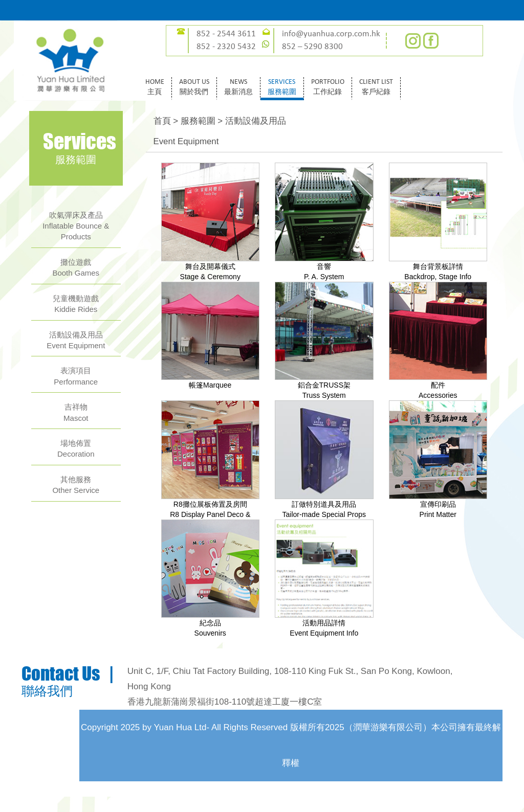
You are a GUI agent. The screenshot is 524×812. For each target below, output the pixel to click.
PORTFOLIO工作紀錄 (328, 87)
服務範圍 (198, 121)
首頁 (162, 121)
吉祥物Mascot (76, 412)
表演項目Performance (76, 376)
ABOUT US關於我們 (194, 87)
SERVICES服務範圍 (282, 87)
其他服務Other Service (76, 485)
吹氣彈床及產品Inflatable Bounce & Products (76, 226)
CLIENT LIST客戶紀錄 (376, 87)
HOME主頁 (155, 87)
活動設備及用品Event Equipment (76, 340)
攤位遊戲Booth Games (76, 267)
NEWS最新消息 (238, 87)
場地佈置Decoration (76, 448)
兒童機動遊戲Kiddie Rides (76, 304)
